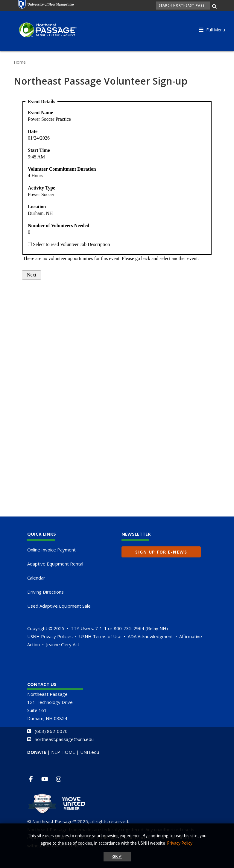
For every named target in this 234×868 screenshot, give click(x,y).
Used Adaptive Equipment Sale (59, 606)
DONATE (37, 752)
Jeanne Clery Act (63, 644)
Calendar (36, 578)
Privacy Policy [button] (180, 843)
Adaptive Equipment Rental (55, 564)
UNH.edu (90, 752)
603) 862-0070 (52, 731)
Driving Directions (45, 592)
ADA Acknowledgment (150, 636)
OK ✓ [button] (117, 856)
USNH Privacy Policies (50, 636)
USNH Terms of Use (100, 636)
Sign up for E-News (161, 552)
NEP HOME (63, 752)
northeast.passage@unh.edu (64, 739)
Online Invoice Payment (51, 550)
